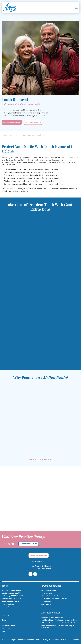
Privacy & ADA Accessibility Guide (56, 640)
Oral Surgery (14, 135)
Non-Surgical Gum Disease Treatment (54, 598)
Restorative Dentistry (48, 590)
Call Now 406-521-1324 (33, 122)
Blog (3, 631)
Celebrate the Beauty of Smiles (52, 617)
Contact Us (6, 628)
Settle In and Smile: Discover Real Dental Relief (58, 623)
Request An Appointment (12, 122)
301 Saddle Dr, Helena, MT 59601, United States (42, 567)
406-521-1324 (11, 189)
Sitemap (76, 640)
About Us (5, 623)
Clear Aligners (46, 604)
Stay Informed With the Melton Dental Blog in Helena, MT (57, 626)
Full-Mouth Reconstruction (50, 596)
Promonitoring (46, 601)
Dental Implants (46, 593)
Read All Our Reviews (41, 459)
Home (4, 135)
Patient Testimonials (9, 625)
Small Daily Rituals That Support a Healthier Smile (59, 620)
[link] (30, 574)
